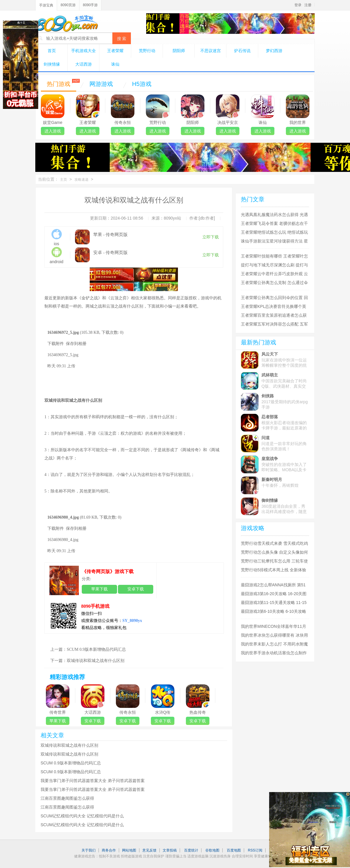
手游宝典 (46, 5)
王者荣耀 (115, 51)
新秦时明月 (272, 479)
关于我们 (89, 850)
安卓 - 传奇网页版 (111, 253)
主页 (64, 180)
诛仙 (115, 64)
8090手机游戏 (95, 606)
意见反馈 (149, 850)
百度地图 (234, 850)
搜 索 (122, 39)
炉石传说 (242, 51)
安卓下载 (136, 589)
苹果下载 (99, 589)
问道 (266, 438)
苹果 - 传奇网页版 (111, 235)
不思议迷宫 (211, 51)
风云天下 (270, 354)
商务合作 (109, 850)
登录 (298, 5)
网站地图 (129, 850)
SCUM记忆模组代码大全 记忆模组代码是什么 (82, 816)
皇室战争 (270, 459)
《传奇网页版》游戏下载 (108, 571)
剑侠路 (268, 396)
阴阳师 (179, 51)
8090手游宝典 (67, 23)
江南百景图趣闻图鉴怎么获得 (67, 798)
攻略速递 (81, 180)
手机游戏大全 (84, 51)
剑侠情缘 (52, 64)
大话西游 (84, 64)
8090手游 (90, 5)
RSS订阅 (255, 850)
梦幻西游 (274, 51)
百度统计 (191, 850)
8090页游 (68, 5)
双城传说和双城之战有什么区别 (96, 661)
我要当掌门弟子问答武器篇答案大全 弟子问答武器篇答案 (93, 781)
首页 (52, 51)
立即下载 (211, 237)
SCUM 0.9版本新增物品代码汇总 (96, 649)
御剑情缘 (270, 500)
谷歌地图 (212, 850)
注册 (308, 5)
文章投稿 (170, 850)
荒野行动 (147, 51)
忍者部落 (270, 417)
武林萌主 (270, 375)
